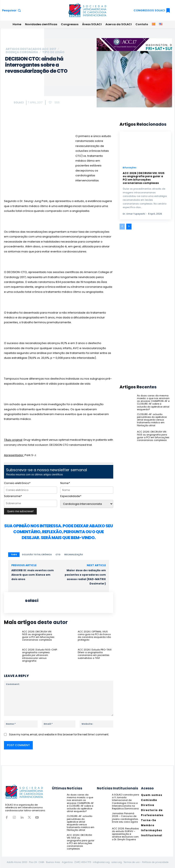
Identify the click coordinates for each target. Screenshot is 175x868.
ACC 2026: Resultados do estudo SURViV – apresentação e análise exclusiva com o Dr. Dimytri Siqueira (125, 834)
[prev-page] (122, 227)
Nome (65, 483)
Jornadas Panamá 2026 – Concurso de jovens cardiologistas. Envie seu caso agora (125, 818)
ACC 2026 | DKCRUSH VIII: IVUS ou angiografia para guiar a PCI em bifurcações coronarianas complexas (38, 636)
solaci (19, 102)
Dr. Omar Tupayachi (134, 214)
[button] (12, 10)
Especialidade (71, 496)
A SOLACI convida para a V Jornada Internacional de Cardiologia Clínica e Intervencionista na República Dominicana (126, 802)
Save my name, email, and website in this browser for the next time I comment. (59, 734)
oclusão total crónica (37, 555)
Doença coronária (22, 52)
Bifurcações (130, 168)
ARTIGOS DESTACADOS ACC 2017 (31, 49)
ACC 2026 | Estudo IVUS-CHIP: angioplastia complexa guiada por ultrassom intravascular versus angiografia (40, 655)
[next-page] (129, 227)
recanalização (74, 555)
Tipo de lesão (53, 52)
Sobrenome (13, 496)
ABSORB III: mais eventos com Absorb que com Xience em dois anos (33, 575)
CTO (58, 555)
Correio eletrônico (17, 483)
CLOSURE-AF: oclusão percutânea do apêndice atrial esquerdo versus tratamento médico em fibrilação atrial (152, 420)
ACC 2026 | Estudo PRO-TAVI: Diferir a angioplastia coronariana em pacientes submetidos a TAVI (95, 654)
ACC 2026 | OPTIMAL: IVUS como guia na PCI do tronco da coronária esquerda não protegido (94, 636)
